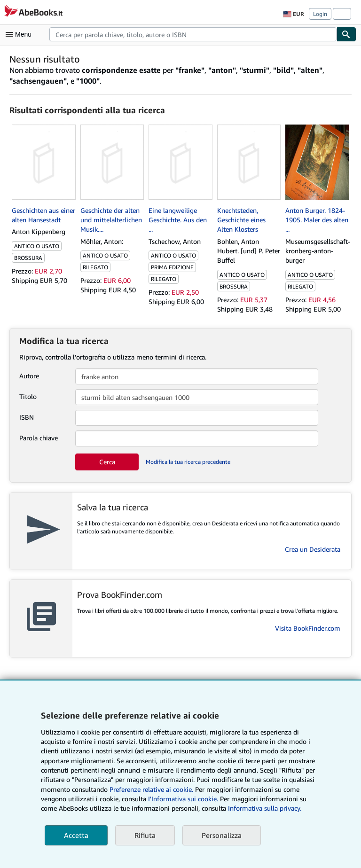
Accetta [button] (76, 835)
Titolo (28, 396)
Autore (29, 376)
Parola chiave (39, 438)
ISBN (27, 417)
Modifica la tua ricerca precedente (188, 462)
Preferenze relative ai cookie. (151, 789)
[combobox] (193, 34)
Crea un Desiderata (313, 549)
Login (320, 14)
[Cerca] (346, 34)
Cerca (107, 462)
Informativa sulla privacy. (265, 808)
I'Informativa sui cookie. (183, 799)
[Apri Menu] (21, 34)
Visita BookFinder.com (308, 628)
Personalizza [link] (222, 835)
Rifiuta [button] (145, 835)
